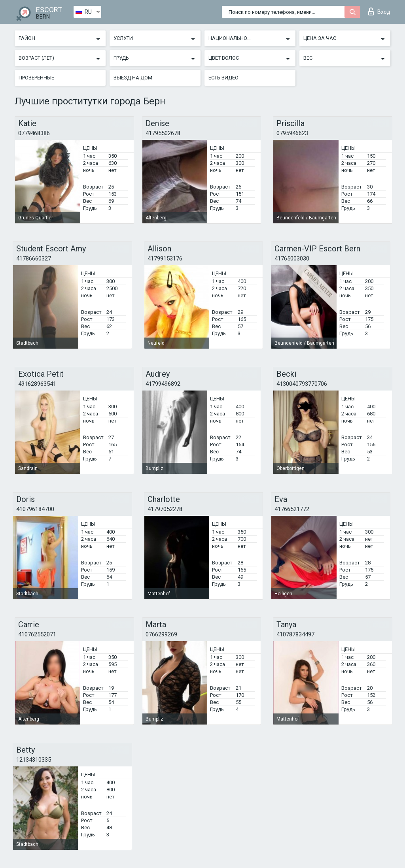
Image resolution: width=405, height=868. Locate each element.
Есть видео (223, 78)
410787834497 (295, 634)
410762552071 (37, 634)
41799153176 (165, 259)
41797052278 (165, 509)
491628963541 (37, 384)
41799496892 (163, 384)
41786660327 (34, 259)
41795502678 (163, 133)
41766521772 (292, 509)
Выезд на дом (133, 78)
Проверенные (36, 78)
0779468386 (34, 133)
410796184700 (35, 509)
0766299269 (161, 634)
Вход (379, 11)
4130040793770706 (302, 384)
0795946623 (292, 133)
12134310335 (34, 760)
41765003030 (292, 259)
